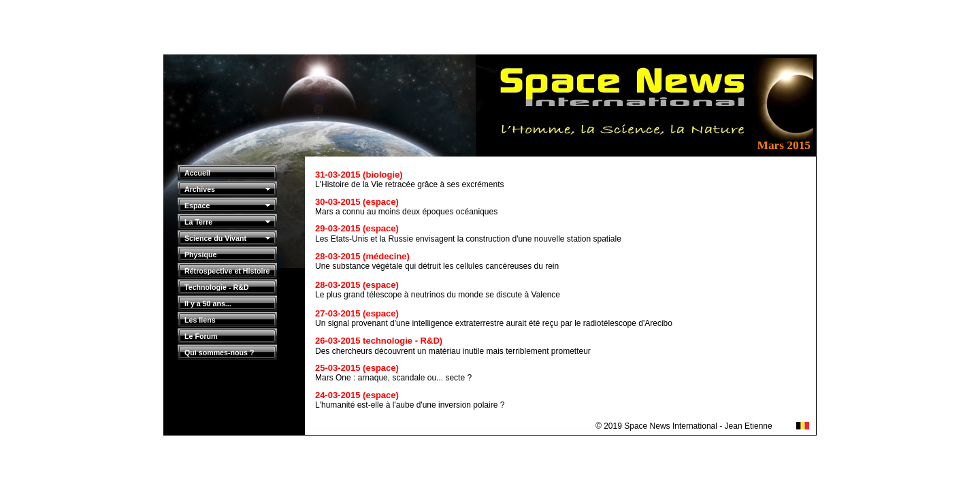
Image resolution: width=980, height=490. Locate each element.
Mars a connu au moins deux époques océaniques (406, 212)
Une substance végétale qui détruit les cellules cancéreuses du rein (437, 266)
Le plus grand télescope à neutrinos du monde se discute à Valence (438, 295)
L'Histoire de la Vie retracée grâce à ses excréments (410, 184)
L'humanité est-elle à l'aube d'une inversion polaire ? (410, 405)
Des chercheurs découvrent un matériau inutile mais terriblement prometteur (453, 351)
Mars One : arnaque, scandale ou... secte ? (393, 378)
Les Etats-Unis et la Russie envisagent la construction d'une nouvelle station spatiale (468, 239)
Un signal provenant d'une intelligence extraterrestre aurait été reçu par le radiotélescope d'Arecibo (494, 323)
